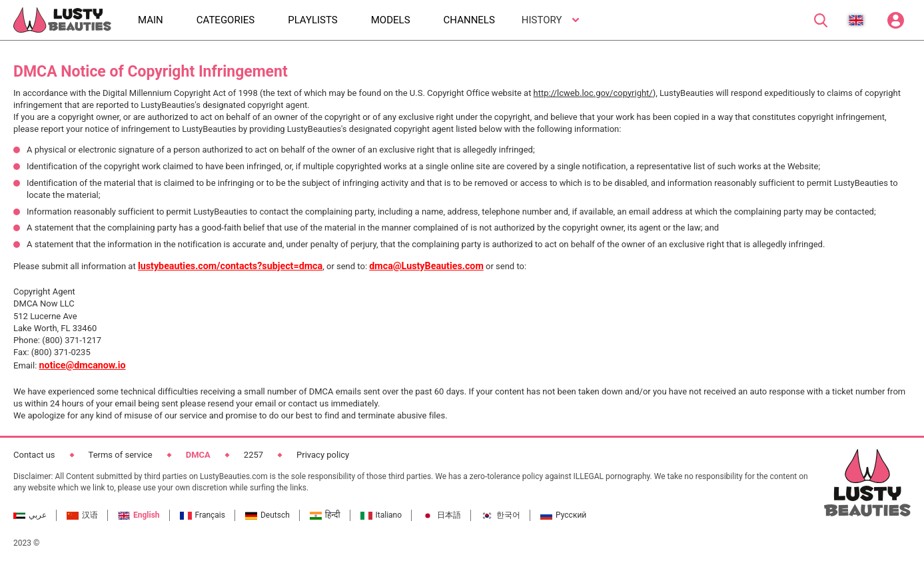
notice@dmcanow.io (83, 365)
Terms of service (121, 455)
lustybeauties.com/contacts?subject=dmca (230, 266)
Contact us (34, 455)
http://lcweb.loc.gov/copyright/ (593, 93)
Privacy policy (323, 455)
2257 (253, 455)
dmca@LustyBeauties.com (426, 266)
